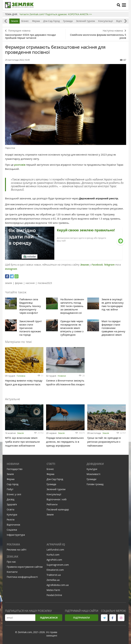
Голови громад (95, 484)
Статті (51, 464)
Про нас (11, 562)
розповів (19, 165)
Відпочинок (13, 525)
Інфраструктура (16, 535)
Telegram (109, 265)
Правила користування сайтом (25, 567)
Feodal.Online (54, 595)
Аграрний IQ (56, 544)
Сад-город (13, 484)
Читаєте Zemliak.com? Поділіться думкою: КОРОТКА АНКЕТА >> (56, 14)
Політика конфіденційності (22, 577)
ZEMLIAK (13, 557)
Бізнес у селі (14, 494)
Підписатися (49, 618)
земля (8, 283)
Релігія (11, 520)
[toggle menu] (124, 5)
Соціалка (12, 530)
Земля (14, 21)
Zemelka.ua (53, 580)
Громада (68, 21)
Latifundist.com (55, 550)
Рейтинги (52, 504)
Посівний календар (58, 509)
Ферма (36, 21)
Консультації (106, 21)
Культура (12, 515)
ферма (19, 283)
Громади (91, 479)
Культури (92, 469)
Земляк (85, 265)
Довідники (95, 464)
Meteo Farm (53, 590)
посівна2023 (45, 283)
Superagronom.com (58, 565)
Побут (10, 489)
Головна (21, 376)
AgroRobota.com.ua (58, 585)
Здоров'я (12, 504)
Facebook (97, 265)
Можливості (93, 474)
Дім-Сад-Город (51, 21)
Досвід (11, 499)
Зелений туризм (85, 21)
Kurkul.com (53, 555)
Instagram (11, 269)
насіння (30, 283)
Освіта (11, 509)
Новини (62, 376)
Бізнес (25, 21)
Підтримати (81, 618)
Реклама (13, 544)
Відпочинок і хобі (57, 499)
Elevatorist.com (55, 570)
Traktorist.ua (54, 575)
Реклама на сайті (17, 550)
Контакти (12, 572)
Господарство (15, 469)
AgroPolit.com (54, 560)
